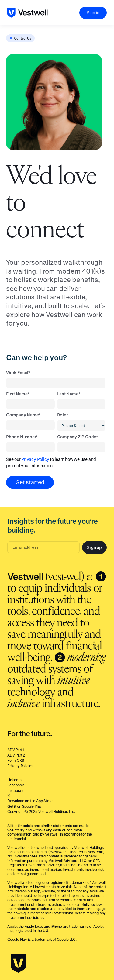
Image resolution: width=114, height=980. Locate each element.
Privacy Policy (35, 459)
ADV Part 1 (16, 750)
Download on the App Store (30, 801)
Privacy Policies (20, 766)
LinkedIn (14, 780)
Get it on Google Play (24, 806)
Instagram (16, 790)
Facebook (16, 785)
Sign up (94, 547)
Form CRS (16, 760)
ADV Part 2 (16, 755)
